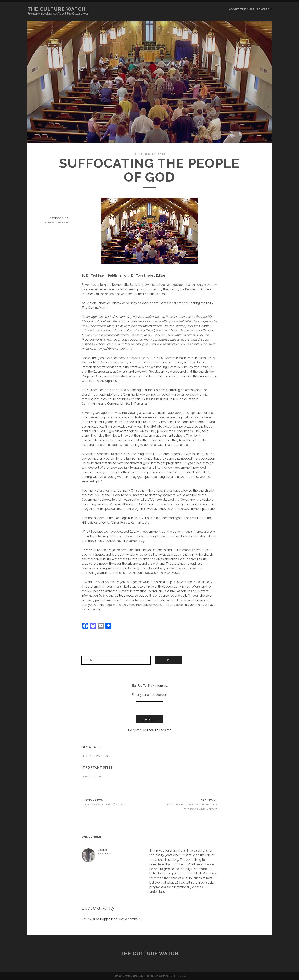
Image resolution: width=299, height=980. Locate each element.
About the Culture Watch (250, 9)
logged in (107, 919)
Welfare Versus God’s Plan (103, 804)
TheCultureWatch (159, 730)
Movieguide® (92, 777)
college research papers (132, 596)
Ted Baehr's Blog (95, 756)
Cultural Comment (57, 223)
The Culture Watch (57, 9)
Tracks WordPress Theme (133, 976)
